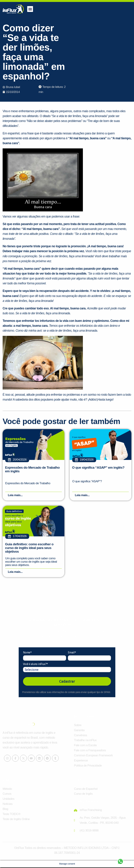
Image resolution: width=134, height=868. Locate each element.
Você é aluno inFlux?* (35, 665)
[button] (30, 9)
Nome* (27, 653)
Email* (72, 653)
